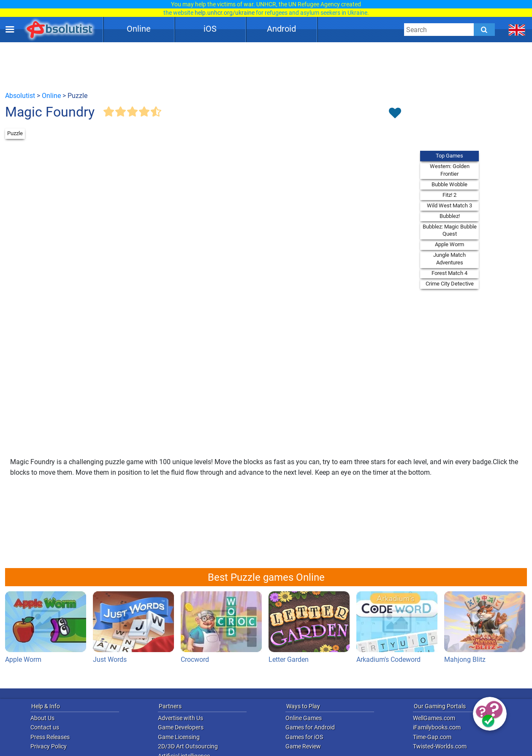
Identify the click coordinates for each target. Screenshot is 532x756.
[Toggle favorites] (395, 114)
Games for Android (310, 727)
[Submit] (484, 30)
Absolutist (20, 96)
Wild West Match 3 (449, 205)
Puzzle (15, 133)
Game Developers (181, 727)
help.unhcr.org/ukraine (225, 13)
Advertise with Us (180, 718)
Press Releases (50, 737)
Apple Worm (449, 244)
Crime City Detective (450, 284)
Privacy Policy (49, 746)
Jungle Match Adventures (449, 259)
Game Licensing (179, 737)
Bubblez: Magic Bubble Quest (450, 230)
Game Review (303, 746)
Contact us (45, 727)
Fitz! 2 (449, 195)
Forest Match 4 (449, 273)
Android (281, 29)
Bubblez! (450, 216)
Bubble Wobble (449, 184)
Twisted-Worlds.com (440, 746)
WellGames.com (434, 718)
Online (139, 29)
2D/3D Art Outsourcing (188, 746)
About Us (42, 718)
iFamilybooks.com (437, 727)
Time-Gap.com (432, 737)
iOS (210, 29)
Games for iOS (304, 737)
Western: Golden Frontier (450, 170)
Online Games (304, 718)
